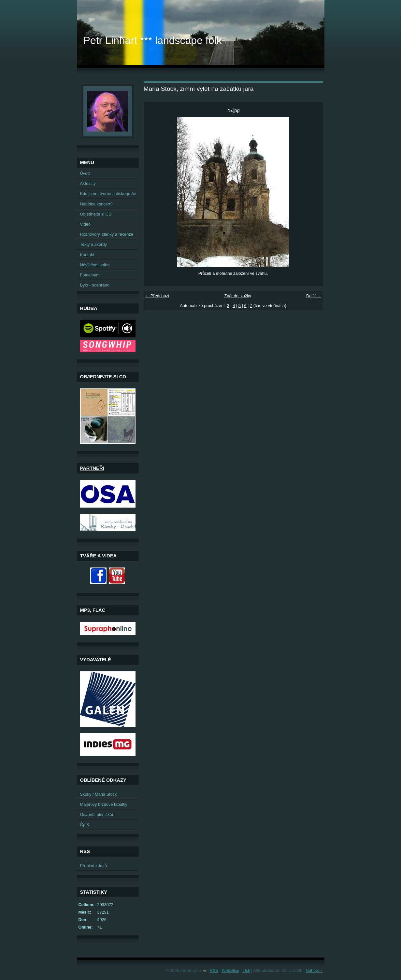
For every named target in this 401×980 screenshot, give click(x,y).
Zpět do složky (238, 296)
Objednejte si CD (96, 214)
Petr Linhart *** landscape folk (153, 40)
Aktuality (88, 183)
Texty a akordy (94, 244)
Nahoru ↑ (314, 970)
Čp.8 (85, 825)
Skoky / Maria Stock (99, 794)
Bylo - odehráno (95, 285)
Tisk (246, 970)
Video (86, 224)
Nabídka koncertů (96, 204)
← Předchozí (157, 296)
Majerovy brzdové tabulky (104, 804)
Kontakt (87, 255)
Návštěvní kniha (95, 265)
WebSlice (231, 970)
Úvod (85, 173)
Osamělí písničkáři (97, 814)
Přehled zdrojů (94, 866)
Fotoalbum (90, 275)
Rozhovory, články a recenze (107, 234)
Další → (314, 296)
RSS (214, 970)
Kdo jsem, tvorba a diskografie (108, 194)
